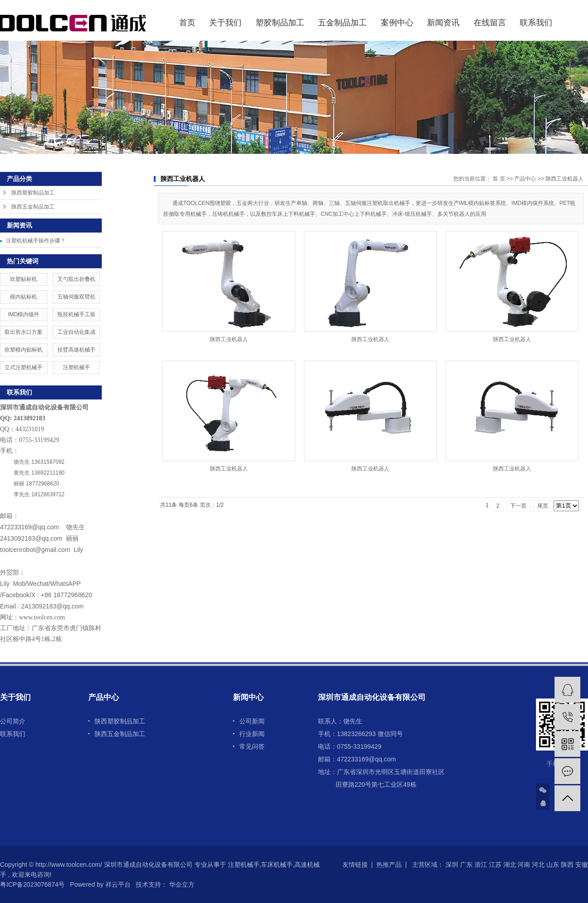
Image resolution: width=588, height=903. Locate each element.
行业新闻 (252, 734)
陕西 (567, 865)
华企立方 (181, 884)
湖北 (510, 865)
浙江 (481, 865)
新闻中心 (248, 697)
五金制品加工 (342, 23)
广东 (466, 865)
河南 (524, 865)
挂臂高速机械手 (76, 350)
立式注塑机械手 (24, 367)
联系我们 (536, 23)
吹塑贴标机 (24, 279)
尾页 (543, 506)
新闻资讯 (443, 23)
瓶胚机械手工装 (76, 314)
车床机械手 (277, 865)
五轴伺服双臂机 (76, 297)
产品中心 (525, 179)
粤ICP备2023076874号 (32, 884)
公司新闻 (252, 721)
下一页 (518, 506)
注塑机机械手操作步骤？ (36, 241)
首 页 (499, 179)
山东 (553, 865)
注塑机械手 (76, 367)
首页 (187, 23)
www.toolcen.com (42, 617)
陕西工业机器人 (564, 179)
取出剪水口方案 (24, 332)
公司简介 (13, 721)
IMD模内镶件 (24, 314)
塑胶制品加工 (280, 23)
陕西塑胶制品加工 (33, 193)
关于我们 (225, 23)
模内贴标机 (24, 297)
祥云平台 (118, 884)
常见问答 (252, 746)
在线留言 (490, 23)
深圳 (452, 865)
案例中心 (397, 23)
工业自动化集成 (76, 332)
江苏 (495, 865)
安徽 (582, 865)
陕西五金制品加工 (33, 207)
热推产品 (389, 865)
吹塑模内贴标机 (24, 350)
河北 (538, 865)
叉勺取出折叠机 (76, 279)
